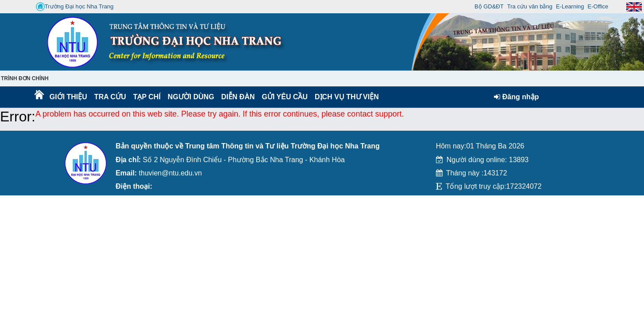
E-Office (598, 6)
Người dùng (190, 97)
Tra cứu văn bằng (530, 6)
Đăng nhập (516, 97)
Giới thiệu (68, 97)
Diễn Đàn (238, 97)
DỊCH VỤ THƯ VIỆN (345, 97)
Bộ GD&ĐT (489, 6)
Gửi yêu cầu (285, 97)
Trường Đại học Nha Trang (75, 7)
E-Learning (570, 6)
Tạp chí (147, 97)
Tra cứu (110, 97)
